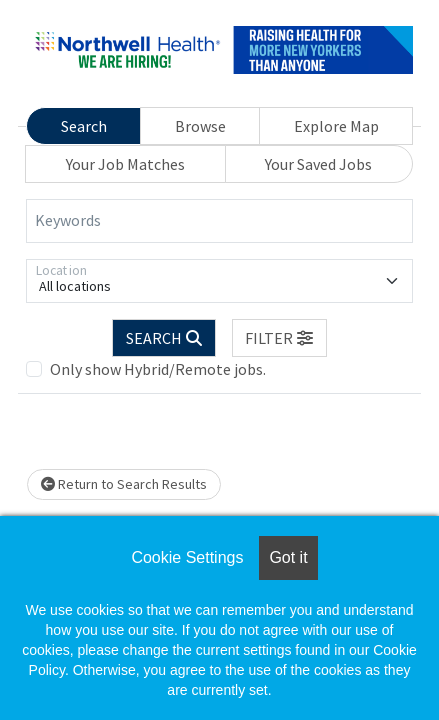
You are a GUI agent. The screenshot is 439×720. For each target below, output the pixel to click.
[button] (280, 338)
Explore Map (336, 126)
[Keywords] (219, 221)
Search (84, 126)
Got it (288, 557)
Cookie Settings (187, 557)
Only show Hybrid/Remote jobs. (158, 369)
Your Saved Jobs (318, 164)
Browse (200, 126)
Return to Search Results (124, 484)
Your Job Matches (125, 164)
